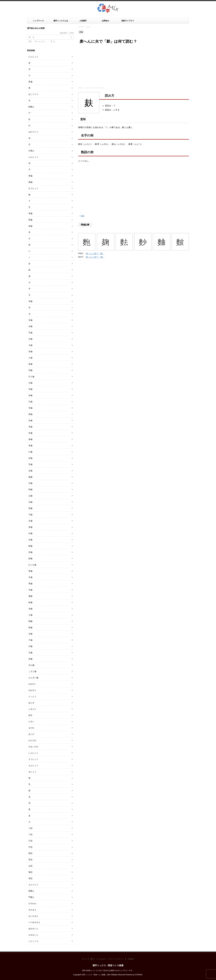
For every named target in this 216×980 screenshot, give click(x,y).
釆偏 (30, 213)
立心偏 (31, 665)
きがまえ (32, 910)
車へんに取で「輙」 (95, 254)
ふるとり (32, 709)
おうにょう (33, 188)
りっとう (32, 696)
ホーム (84, 959)
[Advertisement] (134, 66)
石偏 (30, 502)
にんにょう (33, 57)
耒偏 (30, 527)
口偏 (30, 452)
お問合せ (105, 21)
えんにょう (33, 765)
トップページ (38, 21)
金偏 (30, 351)
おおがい (32, 684)
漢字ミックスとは (61, 21)
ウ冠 (30, 828)
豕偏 (30, 82)
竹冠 (30, 847)
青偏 (30, 176)
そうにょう (33, 759)
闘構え (31, 107)
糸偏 (30, 395)
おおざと (32, 690)
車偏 (30, 571)
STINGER (139, 975)
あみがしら (33, 929)
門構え (31, 897)
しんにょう (33, 753)
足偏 (30, 471)
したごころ (33, 941)
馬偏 (30, 584)
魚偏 (30, 659)
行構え (31, 151)
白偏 (30, 533)
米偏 (30, 552)
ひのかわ (32, 903)
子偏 (30, 640)
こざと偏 (32, 671)
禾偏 (30, 408)
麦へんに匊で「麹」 (95, 257)
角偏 (30, 414)
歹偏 (30, 521)
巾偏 (30, 402)
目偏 (30, 458)
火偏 (30, 345)
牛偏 (30, 577)
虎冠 (30, 878)
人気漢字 (83, 21)
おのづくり (33, 132)
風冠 (30, 872)
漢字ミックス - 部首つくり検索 (108, 965)
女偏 (30, 634)
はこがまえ (33, 916)
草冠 (30, 860)
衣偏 (30, 433)
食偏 (30, 364)
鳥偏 (30, 602)
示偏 (30, 646)
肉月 (30, 715)
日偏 (30, 483)
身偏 (30, 439)
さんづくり (33, 885)
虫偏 (30, 609)
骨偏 (30, 508)
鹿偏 (30, 596)
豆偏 (30, 320)
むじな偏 (32, 565)
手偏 (30, 333)
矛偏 (30, 427)
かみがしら (33, 935)
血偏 (30, 226)
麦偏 (82, 216)
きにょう (32, 772)
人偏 (30, 358)
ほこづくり (33, 94)
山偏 (30, 496)
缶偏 (30, 420)
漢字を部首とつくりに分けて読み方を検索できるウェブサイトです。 (108, 971)
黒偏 (30, 220)
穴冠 (30, 841)
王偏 (30, 653)
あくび (31, 734)
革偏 (30, 446)
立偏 (30, 383)
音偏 (30, 301)
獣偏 (30, 558)
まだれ (31, 728)
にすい (31, 722)
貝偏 (30, 370)
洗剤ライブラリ (128, 21)
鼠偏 (30, 627)
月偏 (30, 339)
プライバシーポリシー (116, 959)
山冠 (30, 866)
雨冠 (30, 853)
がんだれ (32, 740)
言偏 (30, 389)
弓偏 (30, 515)
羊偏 (30, 590)
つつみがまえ (34, 922)
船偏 (30, 546)
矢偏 (30, 540)
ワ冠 (30, 834)
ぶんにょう (33, 157)
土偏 (30, 615)
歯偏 (30, 477)
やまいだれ (33, 747)
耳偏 (30, 464)
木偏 (30, 326)
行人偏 (31, 377)
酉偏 (30, 621)
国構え (31, 891)
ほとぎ (31, 703)
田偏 (30, 489)
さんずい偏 (33, 678)
